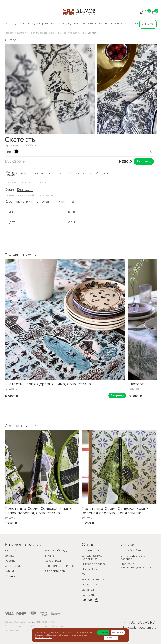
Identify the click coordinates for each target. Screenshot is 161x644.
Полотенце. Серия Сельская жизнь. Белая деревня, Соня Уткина (38, 511)
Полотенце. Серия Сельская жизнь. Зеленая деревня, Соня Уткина (115, 511)
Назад (12, 40)
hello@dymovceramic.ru (140, 627)
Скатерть (137, 384)
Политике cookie (44, 638)
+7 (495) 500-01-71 (139, 622)
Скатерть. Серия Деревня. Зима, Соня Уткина (48, 384)
